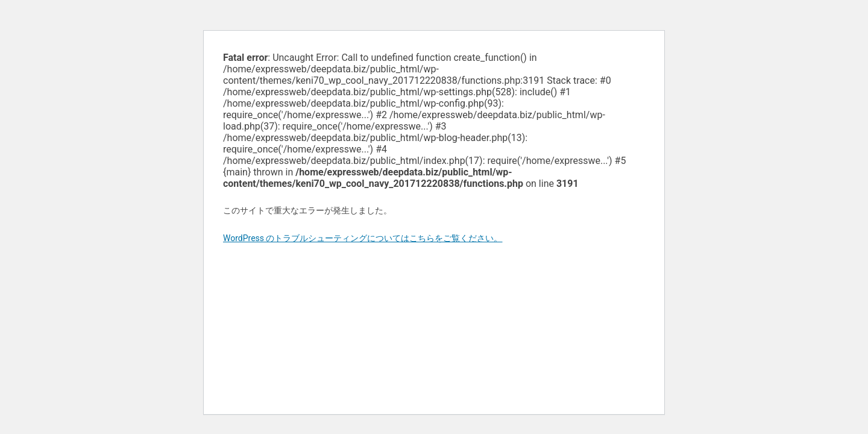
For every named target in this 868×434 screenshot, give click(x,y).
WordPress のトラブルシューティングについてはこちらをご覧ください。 (363, 238)
